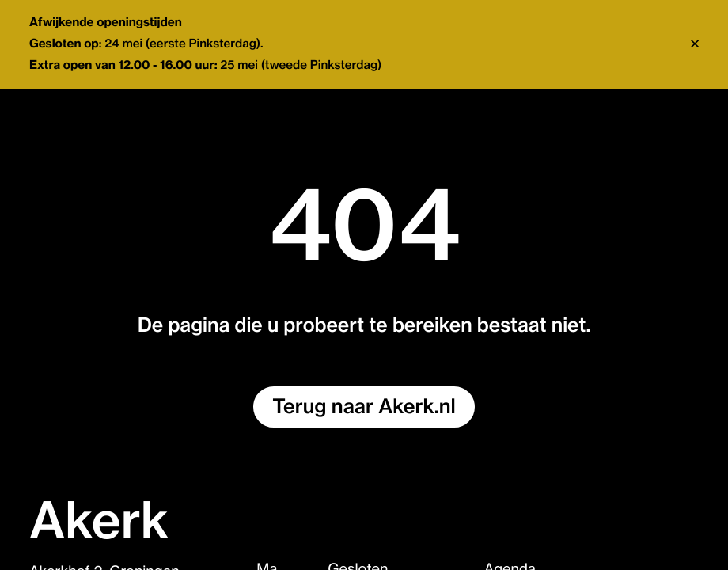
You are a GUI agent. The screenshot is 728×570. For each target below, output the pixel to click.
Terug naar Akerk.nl (364, 407)
